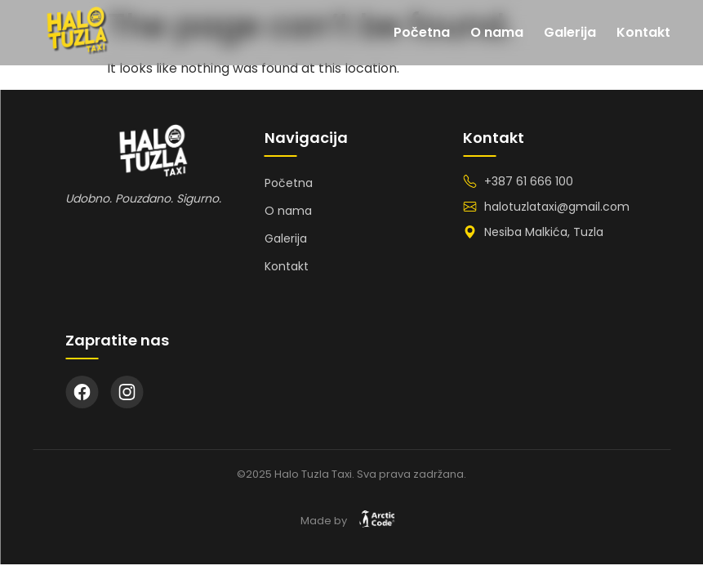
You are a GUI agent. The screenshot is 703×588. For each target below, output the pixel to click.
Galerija (570, 32)
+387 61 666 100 (529, 181)
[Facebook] (82, 392)
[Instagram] (127, 392)
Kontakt (643, 32)
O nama (497, 32)
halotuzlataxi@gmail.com (557, 207)
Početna (422, 32)
